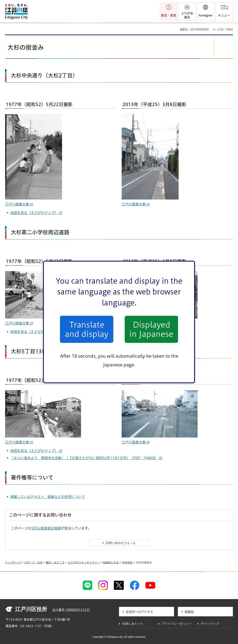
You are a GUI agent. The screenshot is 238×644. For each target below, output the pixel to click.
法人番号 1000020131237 (71, 610)
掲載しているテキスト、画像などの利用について (48, 497)
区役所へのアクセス (139, 612)
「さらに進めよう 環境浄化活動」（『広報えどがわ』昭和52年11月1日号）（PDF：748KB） (86, 458)
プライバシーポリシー (177, 624)
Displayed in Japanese (151, 329)
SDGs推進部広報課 (46, 528)
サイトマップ (210, 624)
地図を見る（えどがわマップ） (36, 213)
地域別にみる (111, 563)
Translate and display (87, 329)
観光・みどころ (55, 563)
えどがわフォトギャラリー (84, 563)
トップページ (13, 563)
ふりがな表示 (187, 15)
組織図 (189, 612)
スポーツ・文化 (33, 563)
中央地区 (127, 563)
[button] (206, 12)
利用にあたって (133, 624)
